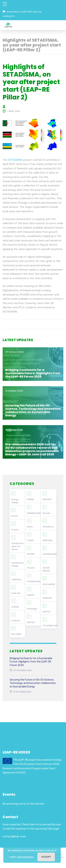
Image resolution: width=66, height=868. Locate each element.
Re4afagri (32, 609)
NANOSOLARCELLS (34, 513)
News (30, 527)
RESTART (47, 499)
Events (15, 530)
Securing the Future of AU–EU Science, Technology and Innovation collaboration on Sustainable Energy (33, 410)
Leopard (16, 620)
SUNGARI (47, 598)
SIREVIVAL (48, 540)
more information (25, 857)
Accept (46, 857)
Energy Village (15, 501)
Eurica (15, 516)
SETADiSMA (15, 160)
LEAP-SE (16, 593)
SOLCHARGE (49, 584)
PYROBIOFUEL (34, 581)
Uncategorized (49, 625)
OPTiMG (31, 554)
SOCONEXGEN (49, 554)
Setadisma (48, 527)
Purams (31, 568)
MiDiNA (31, 499)
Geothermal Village (17, 564)
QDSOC (31, 595)
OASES (31, 540)
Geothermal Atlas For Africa (17, 546)
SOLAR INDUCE (46, 569)
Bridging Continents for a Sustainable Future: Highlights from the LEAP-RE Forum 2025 (33, 373)
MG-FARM (16, 634)
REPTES (31, 622)
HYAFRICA (16, 580)
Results (46, 513)
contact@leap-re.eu (14, 836)
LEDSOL (15, 607)
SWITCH (46, 612)
